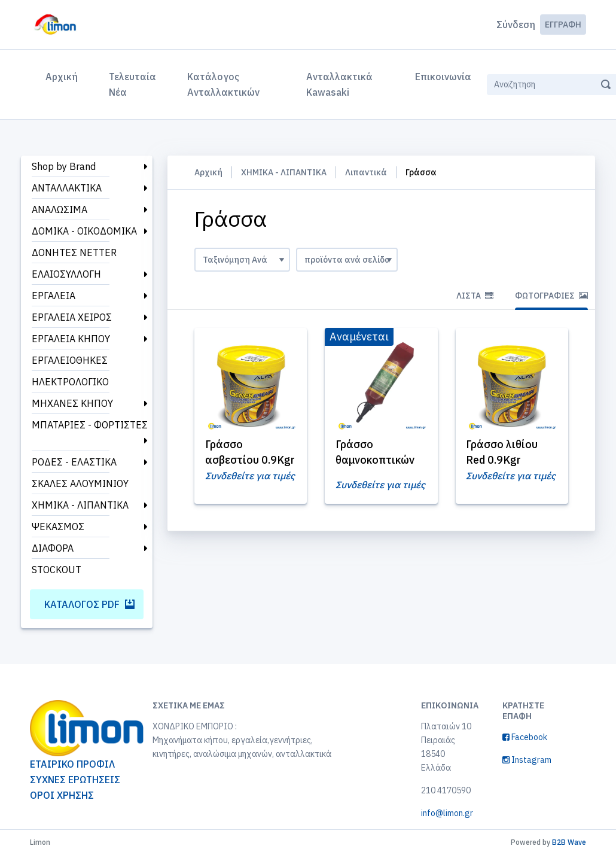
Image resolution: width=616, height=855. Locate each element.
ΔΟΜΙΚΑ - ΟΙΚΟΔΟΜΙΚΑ (84, 231)
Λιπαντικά (366, 172)
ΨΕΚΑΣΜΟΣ (58, 527)
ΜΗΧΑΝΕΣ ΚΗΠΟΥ (72, 403)
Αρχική (64, 75)
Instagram (527, 760)
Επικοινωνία (443, 77)
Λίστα (475, 296)
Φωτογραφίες (551, 296)
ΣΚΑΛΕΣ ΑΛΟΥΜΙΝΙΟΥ (80, 483)
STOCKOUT (57, 570)
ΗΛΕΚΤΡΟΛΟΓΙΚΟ (70, 382)
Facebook (525, 737)
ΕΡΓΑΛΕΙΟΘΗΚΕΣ (70, 360)
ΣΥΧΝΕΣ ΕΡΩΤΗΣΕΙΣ (75, 780)
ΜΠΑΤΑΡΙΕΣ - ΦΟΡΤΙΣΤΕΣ (90, 425)
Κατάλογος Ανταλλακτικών (223, 84)
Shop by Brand (64, 166)
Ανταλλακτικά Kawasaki (339, 84)
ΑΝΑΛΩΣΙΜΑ (60, 209)
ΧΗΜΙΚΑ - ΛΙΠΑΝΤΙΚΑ (80, 505)
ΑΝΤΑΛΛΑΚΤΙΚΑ (67, 188)
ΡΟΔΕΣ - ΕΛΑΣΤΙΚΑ (74, 462)
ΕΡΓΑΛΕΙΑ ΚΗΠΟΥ (71, 339)
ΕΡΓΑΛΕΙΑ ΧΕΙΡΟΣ (72, 317)
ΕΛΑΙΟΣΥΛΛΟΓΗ (66, 274)
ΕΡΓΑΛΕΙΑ (54, 296)
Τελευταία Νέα (132, 84)
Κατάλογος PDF (89, 604)
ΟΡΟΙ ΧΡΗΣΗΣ (62, 795)
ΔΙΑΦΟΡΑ (53, 548)
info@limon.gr (447, 813)
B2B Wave (569, 842)
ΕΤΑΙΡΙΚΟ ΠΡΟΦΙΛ (72, 764)
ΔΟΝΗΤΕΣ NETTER (74, 252)
